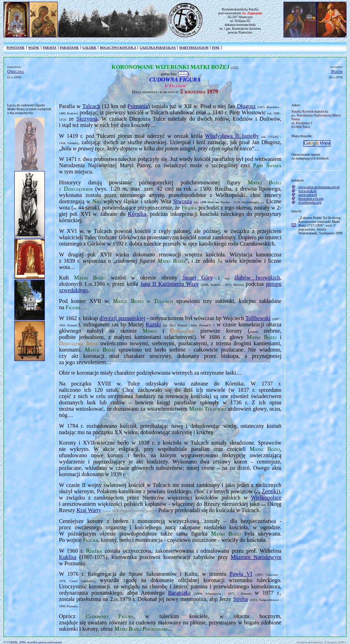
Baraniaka (179, 593)
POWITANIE (16, 48)
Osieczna (16, 71)
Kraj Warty (89, 510)
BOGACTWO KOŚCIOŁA (118, 48)
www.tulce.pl (308, 195)
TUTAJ (183, 74)
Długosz (246, 106)
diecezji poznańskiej (122, 318)
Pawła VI (241, 574)
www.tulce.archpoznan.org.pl (319, 187)
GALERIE (89, 48)
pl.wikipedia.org (310, 202)
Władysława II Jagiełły (232, 136)
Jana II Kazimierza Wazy (170, 284)
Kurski (153, 324)
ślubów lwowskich (257, 278)
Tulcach (91, 106)
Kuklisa (68, 557)
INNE (216, 48)
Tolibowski (258, 318)
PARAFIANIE (69, 48)
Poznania (138, 106)
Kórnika (137, 214)
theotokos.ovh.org (311, 199)
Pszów (337, 71)
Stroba (240, 599)
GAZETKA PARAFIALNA (158, 48)
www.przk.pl (308, 191)
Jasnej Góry (198, 278)
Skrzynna (87, 119)
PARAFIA (50, 48)
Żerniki (270, 491)
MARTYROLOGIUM (194, 48)
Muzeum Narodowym (256, 557)
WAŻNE (34, 48)
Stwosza (183, 201)
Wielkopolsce (266, 498)
